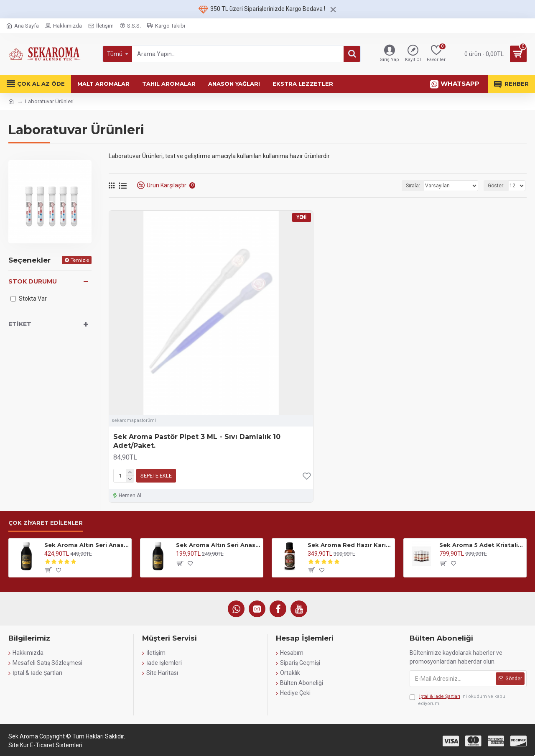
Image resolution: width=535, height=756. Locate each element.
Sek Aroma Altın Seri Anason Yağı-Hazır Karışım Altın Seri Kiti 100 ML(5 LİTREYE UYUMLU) (86, 545)
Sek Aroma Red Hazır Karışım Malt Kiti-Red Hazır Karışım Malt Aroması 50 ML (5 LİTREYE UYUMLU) (350, 545)
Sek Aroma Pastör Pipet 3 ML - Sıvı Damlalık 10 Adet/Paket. (197, 441)
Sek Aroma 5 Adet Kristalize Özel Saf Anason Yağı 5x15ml (481, 545)
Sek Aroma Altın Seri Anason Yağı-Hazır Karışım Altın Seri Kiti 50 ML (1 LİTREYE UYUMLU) (218, 545)
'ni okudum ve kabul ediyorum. (458, 700)
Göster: (496, 186)
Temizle (80, 260)
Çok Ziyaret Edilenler (46, 523)
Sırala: (413, 186)
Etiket (20, 324)
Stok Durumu (33, 281)
